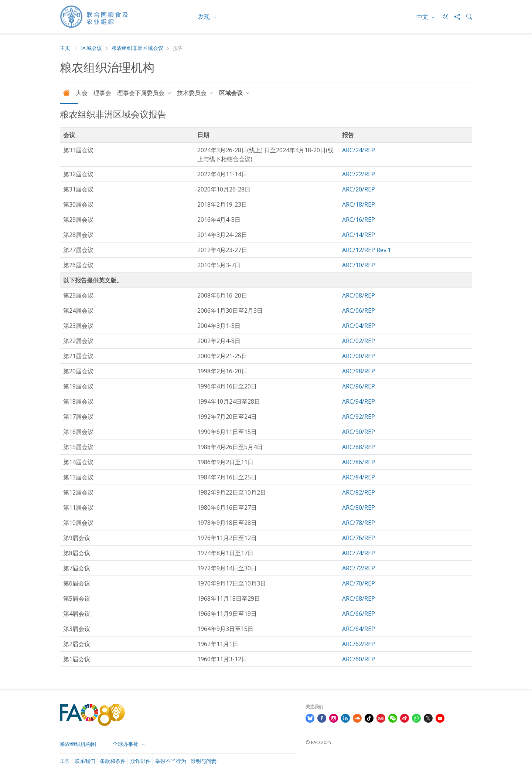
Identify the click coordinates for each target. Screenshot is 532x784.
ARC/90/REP (359, 432)
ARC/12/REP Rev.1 (366, 250)
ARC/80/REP (359, 508)
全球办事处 (126, 744)
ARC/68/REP (359, 598)
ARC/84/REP (359, 477)
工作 (65, 761)
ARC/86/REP (359, 462)
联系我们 (85, 761)
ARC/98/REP (359, 371)
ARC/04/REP (359, 326)
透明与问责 (204, 761)
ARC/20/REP (359, 189)
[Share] (454, 17)
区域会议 (92, 48)
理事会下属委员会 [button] (141, 93)
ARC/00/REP (359, 356)
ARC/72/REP (359, 568)
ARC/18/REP (359, 204)
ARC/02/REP (359, 341)
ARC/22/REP (359, 174)
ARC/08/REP (359, 295)
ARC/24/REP (359, 150)
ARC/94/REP (359, 401)
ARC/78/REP (359, 523)
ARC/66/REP (359, 614)
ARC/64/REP (359, 629)
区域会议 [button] (232, 93)
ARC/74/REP (359, 553)
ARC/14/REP (359, 235)
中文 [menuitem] (423, 17)
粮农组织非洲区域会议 (137, 48)
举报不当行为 (171, 761)
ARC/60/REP (359, 659)
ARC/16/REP (359, 220)
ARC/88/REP (359, 447)
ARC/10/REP (359, 265)
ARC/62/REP (359, 644)
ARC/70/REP (359, 583)
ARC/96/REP (359, 386)
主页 (66, 48)
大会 (82, 93)
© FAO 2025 (318, 742)
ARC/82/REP (359, 492)
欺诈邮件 (140, 761)
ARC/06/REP (359, 310)
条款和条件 (113, 761)
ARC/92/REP (359, 417)
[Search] (466, 17)
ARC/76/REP (359, 538)
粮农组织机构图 (78, 744)
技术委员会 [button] (192, 93)
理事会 (102, 93)
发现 (205, 17)
